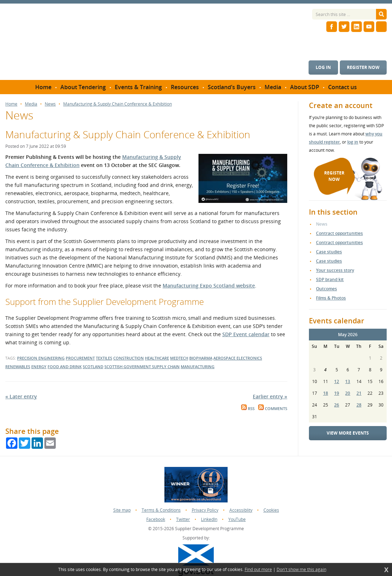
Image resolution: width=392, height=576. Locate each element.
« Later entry (21, 396)
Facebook (156, 519)
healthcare (157, 358)
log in (353, 142)
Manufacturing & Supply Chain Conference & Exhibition (118, 104)
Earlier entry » (270, 396)
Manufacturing (198, 367)
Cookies (271, 510)
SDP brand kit (330, 279)
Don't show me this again (301, 570)
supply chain (166, 367)
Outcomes (326, 289)
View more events (348, 433)
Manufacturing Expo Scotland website (209, 286)
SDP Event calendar (246, 334)
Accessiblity (241, 510)
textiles (104, 358)
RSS (248, 409)
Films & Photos (331, 298)
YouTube (237, 519)
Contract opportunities (339, 233)
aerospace (225, 358)
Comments (273, 409)
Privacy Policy (205, 510)
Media (31, 104)
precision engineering (41, 358)
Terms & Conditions (161, 510)
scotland (93, 367)
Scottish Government (128, 367)
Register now (363, 67)
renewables (18, 367)
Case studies (329, 252)
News (50, 104)
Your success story (335, 270)
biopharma (201, 358)
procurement (80, 358)
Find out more (258, 570)
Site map (122, 510)
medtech (179, 358)
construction (129, 358)
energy (39, 367)
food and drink (65, 367)
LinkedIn (209, 519)
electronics (249, 358)
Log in (323, 67)
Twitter (183, 519)
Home (11, 104)
